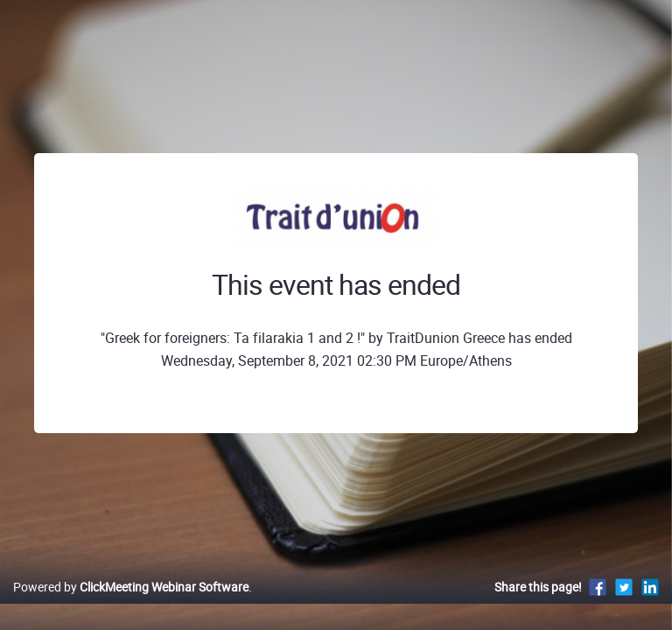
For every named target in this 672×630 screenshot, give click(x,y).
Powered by (131, 587)
